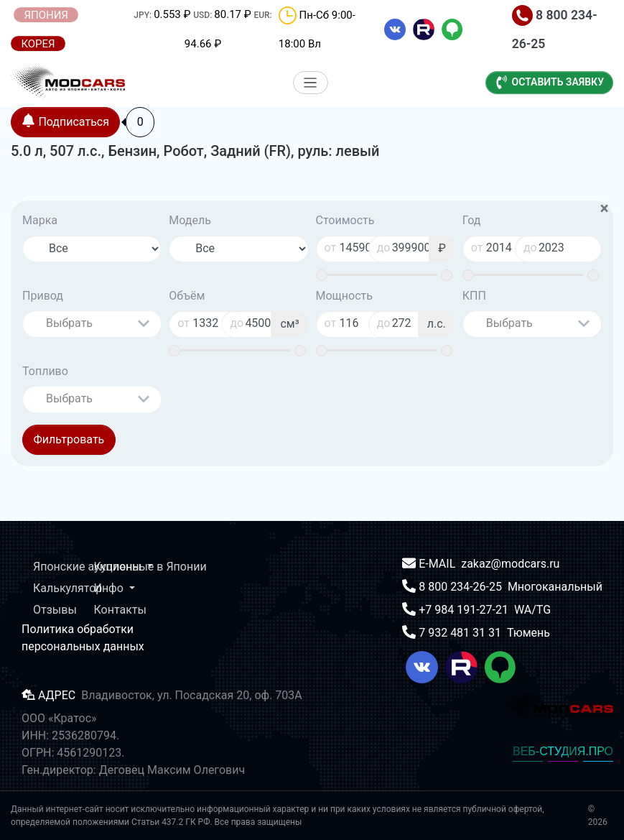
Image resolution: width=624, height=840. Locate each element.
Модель (190, 220)
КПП (474, 296)
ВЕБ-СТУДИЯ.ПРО (563, 751)
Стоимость (345, 220)
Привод (43, 296)
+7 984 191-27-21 (465, 610)
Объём (187, 296)
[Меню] (311, 83)
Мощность (344, 296)
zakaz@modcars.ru (510, 564)
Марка (40, 220)
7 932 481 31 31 (461, 633)
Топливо (45, 371)
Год (472, 220)
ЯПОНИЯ (46, 15)
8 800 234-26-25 (462, 587)
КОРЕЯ (38, 44)
